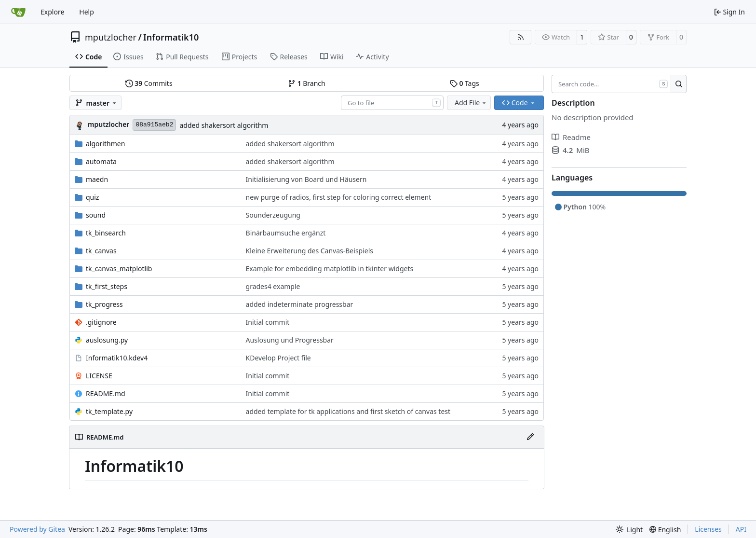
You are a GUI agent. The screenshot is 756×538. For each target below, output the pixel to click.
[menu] (629, 530)
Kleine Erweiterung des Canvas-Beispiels (310, 251)
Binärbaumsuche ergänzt (286, 233)
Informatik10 (171, 37)
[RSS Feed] (521, 37)
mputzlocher (111, 37)
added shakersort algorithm (224, 125)
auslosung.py (107, 340)
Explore (52, 12)
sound (96, 215)
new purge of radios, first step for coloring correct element (339, 197)
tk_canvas (101, 251)
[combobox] (392, 103)
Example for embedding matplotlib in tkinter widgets (330, 269)
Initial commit (268, 322)
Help (87, 12)
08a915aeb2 (154, 125)
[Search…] (679, 84)
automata (101, 161)
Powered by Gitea (37, 529)
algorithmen (105, 144)
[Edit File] (530, 437)
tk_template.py (109, 411)
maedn (97, 179)
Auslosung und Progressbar (290, 340)
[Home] (18, 12)
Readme (571, 137)
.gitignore (101, 322)
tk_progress (104, 304)
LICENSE (99, 376)
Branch (307, 83)
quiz (92, 197)
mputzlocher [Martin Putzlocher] (108, 124)
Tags (465, 83)
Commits (149, 83)
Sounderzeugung (273, 215)
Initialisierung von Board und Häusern (306, 179)
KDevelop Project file (278, 358)
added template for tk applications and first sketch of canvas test (348, 411)
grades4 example (273, 286)
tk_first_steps (107, 286)
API (741, 529)
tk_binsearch (106, 233)
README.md (106, 393)
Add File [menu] (471, 103)
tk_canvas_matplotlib (119, 269)
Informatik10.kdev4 (117, 358)
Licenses (708, 529)
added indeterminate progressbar (300, 304)
